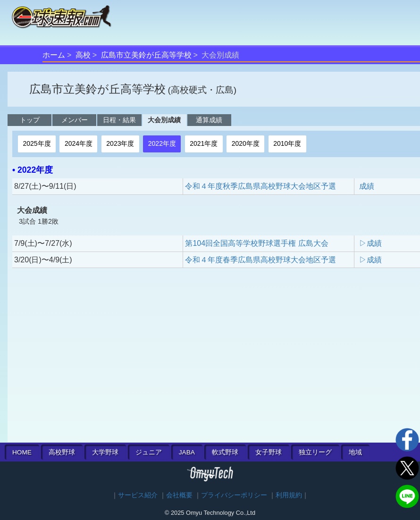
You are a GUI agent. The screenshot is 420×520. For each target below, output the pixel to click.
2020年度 (246, 143)
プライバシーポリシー (234, 495)
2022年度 (162, 143)
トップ (30, 120)
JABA (187, 452)
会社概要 (179, 495)
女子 (269, 452)
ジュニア (149, 452)
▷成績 (370, 243)
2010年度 (287, 143)
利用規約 (289, 495)
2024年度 (79, 143)
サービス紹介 (138, 495)
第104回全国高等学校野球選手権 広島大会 (256, 243)
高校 (83, 55)
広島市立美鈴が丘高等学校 (146, 55)
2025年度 (37, 143)
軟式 (225, 452)
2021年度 (204, 143)
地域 (355, 452)
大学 (105, 452)
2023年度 (120, 143)
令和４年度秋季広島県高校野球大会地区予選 (260, 186)
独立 (315, 452)
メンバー (75, 120)
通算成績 (209, 120)
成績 (367, 186)
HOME (22, 452)
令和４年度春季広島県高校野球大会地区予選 (260, 260)
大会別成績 (164, 120)
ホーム (54, 55)
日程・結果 (119, 120)
